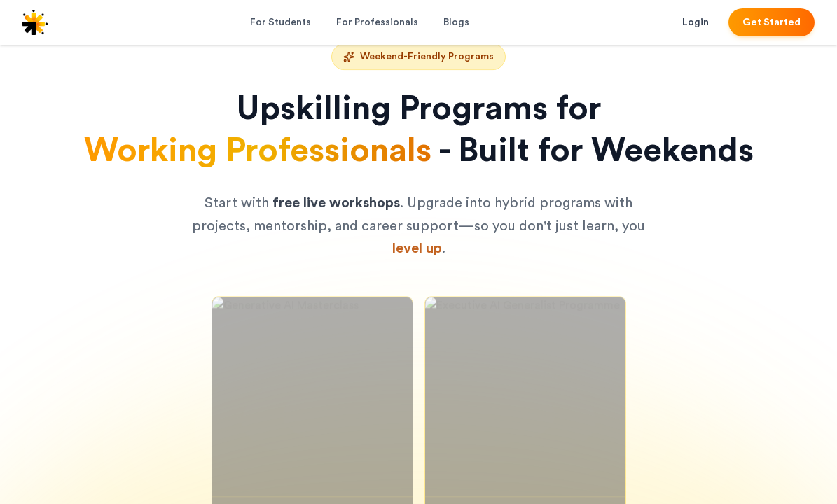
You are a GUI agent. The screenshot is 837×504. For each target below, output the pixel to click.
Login (696, 22)
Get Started (772, 22)
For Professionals (377, 22)
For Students (281, 22)
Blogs (456, 22)
